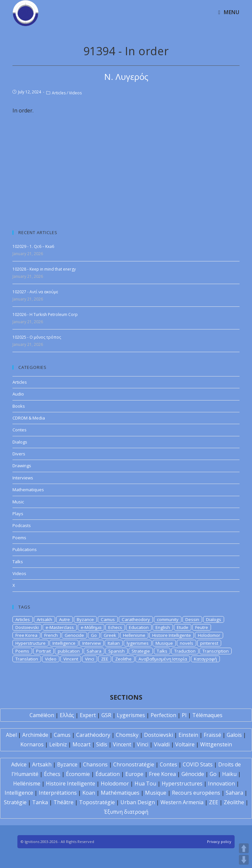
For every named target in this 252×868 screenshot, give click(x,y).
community (168, 619)
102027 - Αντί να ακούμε (35, 292)
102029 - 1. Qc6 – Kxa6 (33, 246)
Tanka (40, 802)
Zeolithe (123, 659)
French (51, 635)
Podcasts (22, 525)
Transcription (216, 651)
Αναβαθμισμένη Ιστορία (163, 659)
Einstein (188, 735)
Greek (110, 635)
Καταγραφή (205, 659)
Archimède (35, 735)
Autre (64, 619)
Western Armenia (182, 802)
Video (51, 659)
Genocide (74, 635)
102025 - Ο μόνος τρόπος (37, 337)
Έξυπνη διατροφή (126, 812)
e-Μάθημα (91, 627)
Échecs (52, 774)
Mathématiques (120, 793)
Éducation (108, 774)
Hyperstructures (182, 784)
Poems (19, 538)
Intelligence (64, 643)
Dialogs (20, 442)
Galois (234, 735)
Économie (78, 774)
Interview (92, 643)
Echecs (115, 627)
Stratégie (15, 802)
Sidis (102, 744)
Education (139, 627)
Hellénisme (27, 784)
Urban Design (138, 802)
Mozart (82, 744)
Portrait (43, 651)
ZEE (105, 659)
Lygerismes (131, 715)
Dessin (192, 619)
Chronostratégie (134, 764)
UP (244, 848)
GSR (106, 715)
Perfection (163, 715)
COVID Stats (198, 764)
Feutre (202, 627)
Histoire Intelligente (172, 635)
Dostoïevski (158, 735)
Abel (11, 735)
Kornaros (32, 744)
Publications (25, 549)
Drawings (22, 466)
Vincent (71, 659)
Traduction (185, 651)
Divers (19, 454)
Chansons (95, 764)
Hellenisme (134, 635)
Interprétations (58, 793)
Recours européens (196, 793)
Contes (20, 430)
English (163, 627)
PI (184, 715)
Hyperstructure (31, 643)
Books (19, 406)
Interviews (23, 478)
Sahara (94, 651)
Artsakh (44, 619)
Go (94, 635)
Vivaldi (162, 744)
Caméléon (42, 715)
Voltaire (185, 744)
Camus (108, 619)
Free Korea (26, 635)
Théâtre (63, 802)
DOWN (244, 860)
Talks (18, 562)
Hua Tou (145, 784)
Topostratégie (97, 802)
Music (18, 502)
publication (69, 651)
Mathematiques (28, 490)
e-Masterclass (60, 627)
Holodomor (209, 635)
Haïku (229, 774)
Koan (89, 793)
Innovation (221, 784)
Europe (134, 774)
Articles (59, 93)
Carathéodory (93, 735)
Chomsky (127, 735)
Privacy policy (219, 842)
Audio (18, 394)
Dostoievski (27, 627)
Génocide (193, 774)
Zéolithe (234, 802)
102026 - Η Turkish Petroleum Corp (45, 314)
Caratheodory (136, 619)
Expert (88, 715)
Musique (164, 643)
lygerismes (138, 643)
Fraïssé (212, 735)
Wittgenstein (216, 744)
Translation (27, 659)
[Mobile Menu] (229, 12)
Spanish (116, 651)
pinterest (209, 643)
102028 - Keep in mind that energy (44, 269)
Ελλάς (67, 715)
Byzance (85, 619)
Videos (75, 93)
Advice (19, 764)
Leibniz (58, 744)
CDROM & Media (29, 418)
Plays (18, 514)
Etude (183, 627)
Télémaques (207, 715)
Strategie (141, 651)
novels (187, 643)
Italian (114, 643)
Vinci (90, 659)
